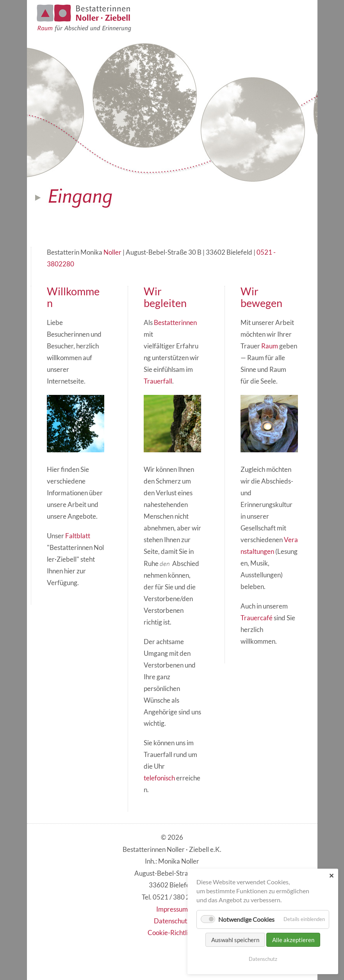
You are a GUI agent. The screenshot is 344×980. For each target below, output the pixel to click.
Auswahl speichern (235, 940)
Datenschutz (172, 921)
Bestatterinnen (175, 323)
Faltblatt (78, 536)
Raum (270, 346)
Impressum (172, 909)
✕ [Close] (331, 876)
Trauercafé (257, 618)
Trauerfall (158, 381)
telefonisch (159, 778)
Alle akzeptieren (293, 940)
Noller (112, 252)
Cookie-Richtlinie (172, 933)
